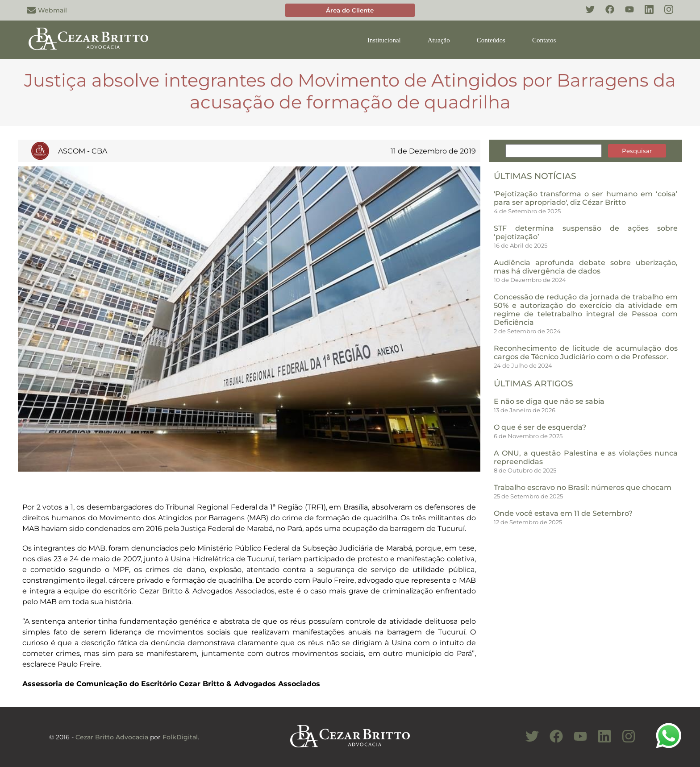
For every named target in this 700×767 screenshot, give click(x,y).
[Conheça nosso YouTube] (625, 14)
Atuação (439, 40)
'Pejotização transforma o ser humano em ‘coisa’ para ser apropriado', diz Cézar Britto (586, 198)
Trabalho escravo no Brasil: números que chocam (583, 487)
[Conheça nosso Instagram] (664, 14)
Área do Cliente (350, 10)
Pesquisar (637, 151)
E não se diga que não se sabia (549, 401)
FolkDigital (180, 737)
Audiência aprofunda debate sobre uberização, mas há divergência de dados (586, 267)
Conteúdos (491, 40)
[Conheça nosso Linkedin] (645, 14)
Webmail (47, 10)
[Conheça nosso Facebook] (605, 14)
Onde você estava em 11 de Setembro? (563, 513)
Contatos (544, 40)
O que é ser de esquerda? (540, 427)
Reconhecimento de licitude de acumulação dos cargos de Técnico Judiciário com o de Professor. (586, 352)
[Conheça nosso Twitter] (586, 14)
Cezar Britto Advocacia (112, 737)
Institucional (384, 40)
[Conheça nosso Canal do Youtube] (576, 741)
